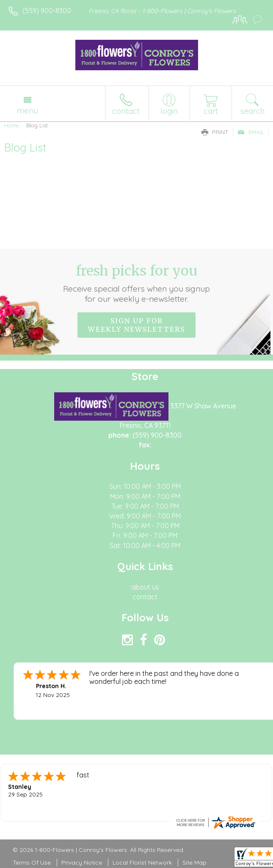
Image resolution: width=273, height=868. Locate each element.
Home (12, 125)
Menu (28, 110)
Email (251, 132)
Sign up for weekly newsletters (136, 325)
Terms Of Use (32, 862)
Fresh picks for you (136, 283)
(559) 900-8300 (47, 11)
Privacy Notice (82, 862)
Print (215, 132)
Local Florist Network (142, 862)
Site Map (194, 862)
